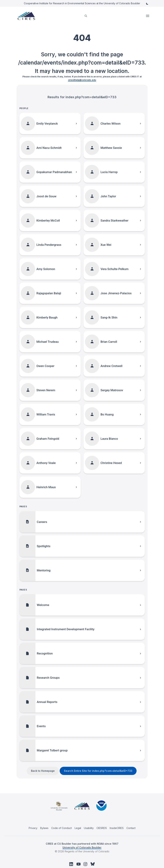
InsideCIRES (117, 828)
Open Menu (148, 16)
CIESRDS (102, 828)
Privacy (33, 828)
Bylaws (44, 828)
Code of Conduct (62, 828)
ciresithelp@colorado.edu (82, 80)
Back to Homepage (43, 771)
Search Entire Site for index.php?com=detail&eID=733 (98, 771)
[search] (86, 16)
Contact (131, 828)
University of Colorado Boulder (82, 847)
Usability (89, 828)
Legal (78, 828)
